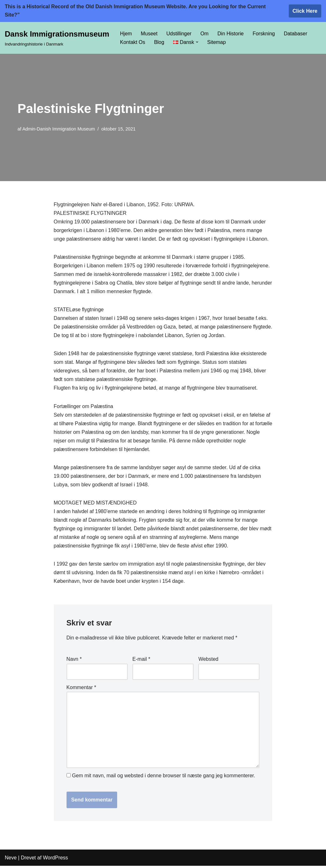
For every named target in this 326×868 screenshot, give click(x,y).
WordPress (56, 860)
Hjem (126, 34)
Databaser (296, 34)
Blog (159, 42)
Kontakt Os (133, 42)
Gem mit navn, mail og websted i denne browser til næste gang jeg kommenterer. (163, 778)
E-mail (141, 661)
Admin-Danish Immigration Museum (59, 129)
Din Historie (231, 34)
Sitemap (217, 42)
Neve (11, 860)
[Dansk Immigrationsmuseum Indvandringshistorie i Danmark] (57, 38)
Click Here (305, 11)
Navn (74, 661)
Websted (208, 661)
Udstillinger (179, 34)
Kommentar (81, 689)
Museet (149, 34)
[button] (197, 42)
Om (205, 34)
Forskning (264, 34)
